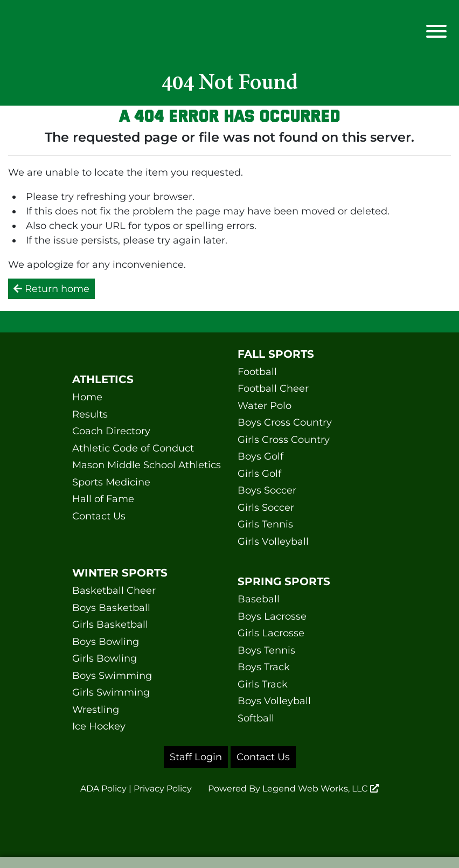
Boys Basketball (111, 608)
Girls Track (263, 684)
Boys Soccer (267, 490)
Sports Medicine (111, 482)
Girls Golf (259, 474)
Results (90, 414)
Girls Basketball (110, 624)
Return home (51, 289)
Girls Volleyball (273, 541)
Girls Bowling (105, 658)
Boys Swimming (112, 676)
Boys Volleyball (274, 701)
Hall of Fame (103, 499)
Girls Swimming (111, 692)
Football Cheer (273, 388)
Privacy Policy (163, 789)
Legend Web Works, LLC (321, 789)
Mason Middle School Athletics (147, 465)
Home (87, 397)
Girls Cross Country (284, 440)
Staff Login (196, 757)
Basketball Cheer (114, 591)
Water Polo (265, 406)
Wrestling (96, 710)
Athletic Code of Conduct (133, 448)
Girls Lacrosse (271, 633)
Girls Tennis (265, 524)
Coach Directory (111, 431)
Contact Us (99, 516)
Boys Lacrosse (272, 616)
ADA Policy (103, 789)
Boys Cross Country (285, 422)
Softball (256, 718)
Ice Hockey (99, 726)
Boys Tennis (266, 650)
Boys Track (264, 667)
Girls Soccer (266, 508)
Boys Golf (260, 456)
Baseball (259, 599)
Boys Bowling (106, 642)
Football (257, 372)
